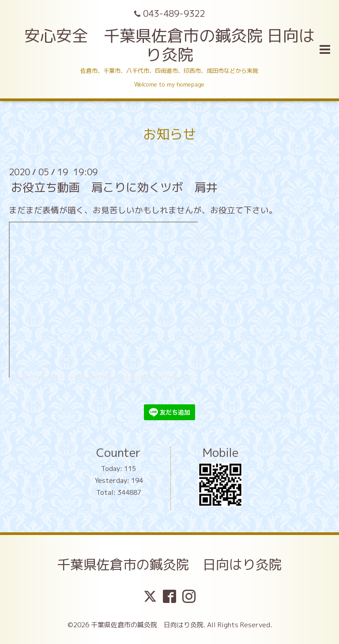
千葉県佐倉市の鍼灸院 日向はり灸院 (169, 565)
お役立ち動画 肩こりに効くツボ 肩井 (114, 187)
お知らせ (169, 134)
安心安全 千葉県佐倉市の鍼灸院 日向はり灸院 (169, 45)
